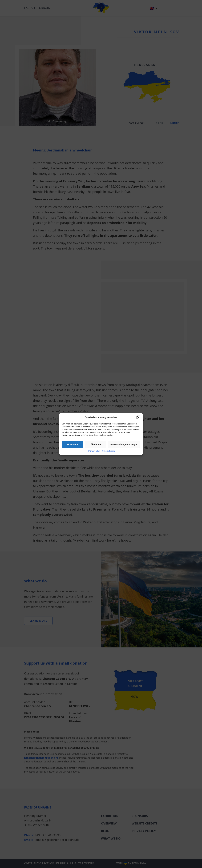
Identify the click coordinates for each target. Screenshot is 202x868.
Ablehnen (96, 444)
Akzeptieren (73, 444)
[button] (138, 417)
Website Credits (109, 451)
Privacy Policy (94, 451)
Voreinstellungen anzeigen (124, 444)
